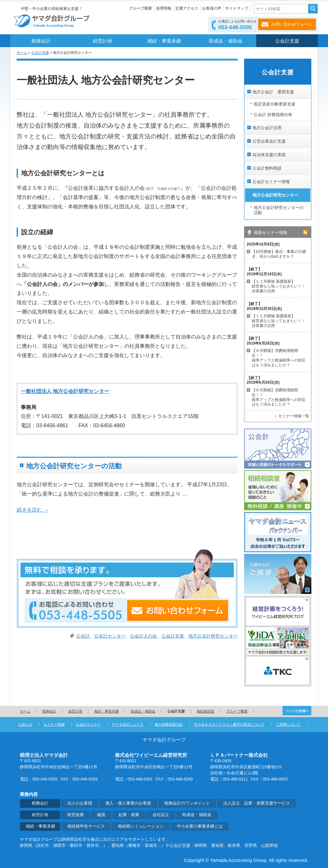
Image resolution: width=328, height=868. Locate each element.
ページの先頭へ (297, 711)
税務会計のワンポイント (187, 803)
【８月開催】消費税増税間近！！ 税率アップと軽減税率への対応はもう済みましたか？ (279, 358)
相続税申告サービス (86, 826)
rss (305, 232)
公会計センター (110, 636)
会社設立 (161, 815)
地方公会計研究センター (213, 636)
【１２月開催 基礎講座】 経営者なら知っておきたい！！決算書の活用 (279, 286)
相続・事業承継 (164, 41)
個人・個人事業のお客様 (128, 803)
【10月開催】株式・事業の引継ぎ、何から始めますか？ (279, 254)
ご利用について (288, 724)
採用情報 (164, 8)
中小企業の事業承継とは (200, 826)
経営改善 (76, 815)
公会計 (83, 636)
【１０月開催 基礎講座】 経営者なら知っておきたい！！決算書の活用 (279, 321)
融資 (101, 815)
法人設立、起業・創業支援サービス (257, 803)
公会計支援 (287, 41)
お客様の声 (212, 8)
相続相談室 (205, 711)
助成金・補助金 (226, 41)
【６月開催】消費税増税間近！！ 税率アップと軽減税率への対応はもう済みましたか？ (279, 397)
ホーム (22, 53)
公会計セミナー (88, 724)
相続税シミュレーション (141, 826)
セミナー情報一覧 (294, 416)
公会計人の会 (143, 636)
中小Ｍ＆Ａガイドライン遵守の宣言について (229, 724)
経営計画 (102, 41)
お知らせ (25, 724)
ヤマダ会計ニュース (128, 724)
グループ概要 (141, 8)
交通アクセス (187, 8)
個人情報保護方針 (169, 724)
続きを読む (33, 510)
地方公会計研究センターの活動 (74, 466)
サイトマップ (237, 8)
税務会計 (41, 41)
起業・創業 (129, 815)
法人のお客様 (80, 803)
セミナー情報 (54, 724)
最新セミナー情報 (271, 233)
